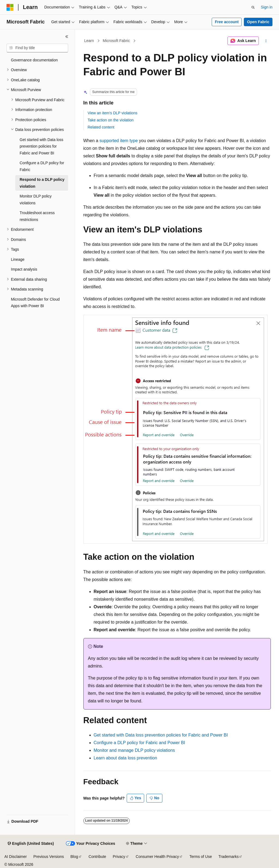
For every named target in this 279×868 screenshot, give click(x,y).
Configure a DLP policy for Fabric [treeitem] (42, 166)
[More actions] (266, 41)
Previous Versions (48, 857)
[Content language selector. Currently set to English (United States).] (31, 844)
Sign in (267, 7)
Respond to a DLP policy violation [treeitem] (42, 183)
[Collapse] (67, 37)
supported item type (119, 141)
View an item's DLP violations (113, 113)
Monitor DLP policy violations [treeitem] (36, 200)
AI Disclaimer (16, 857)
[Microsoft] (10, 7)
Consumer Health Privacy (157, 857)
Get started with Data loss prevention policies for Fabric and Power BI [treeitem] (41, 146)
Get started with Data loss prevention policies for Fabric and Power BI (161, 735)
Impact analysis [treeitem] (24, 269)
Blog (74, 857)
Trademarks (229, 857)
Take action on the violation (111, 120)
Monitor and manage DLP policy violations (134, 750)
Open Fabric (258, 22)
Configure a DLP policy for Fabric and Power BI (139, 743)
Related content (101, 127)
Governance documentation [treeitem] (34, 60)
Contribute (97, 857)
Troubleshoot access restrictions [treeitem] (37, 216)
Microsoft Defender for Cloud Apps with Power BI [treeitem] (35, 303)
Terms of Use (201, 857)
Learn (89, 41)
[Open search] (253, 7)
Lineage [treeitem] (18, 259)
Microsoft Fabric (116, 41)
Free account (227, 22)
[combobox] (37, 48)
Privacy (119, 857)
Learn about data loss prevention (125, 758)
